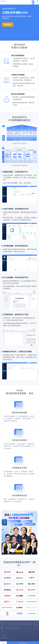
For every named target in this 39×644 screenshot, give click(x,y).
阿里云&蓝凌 (17, 628)
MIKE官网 (11, 628)
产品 (5, 624)
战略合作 (35, 624)
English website (5, 635)
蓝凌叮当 (2, 628)
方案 (9, 624)
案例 (12, 624)
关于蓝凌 (26, 624)
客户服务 (30, 624)
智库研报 (16, 624)
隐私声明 (2, 638)
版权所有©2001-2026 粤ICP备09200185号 (8, 638)
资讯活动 (21, 624)
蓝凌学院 (7, 628)
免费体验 (33, 4)
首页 (2, 624)
